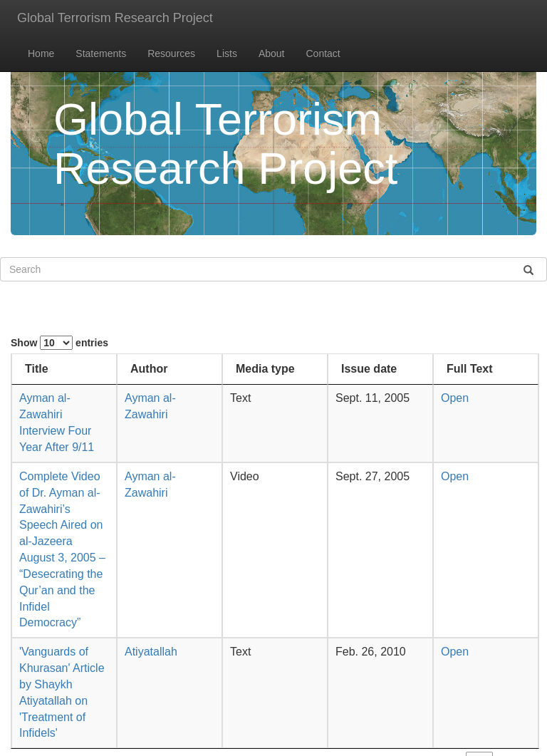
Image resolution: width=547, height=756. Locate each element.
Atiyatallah (151, 652)
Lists (227, 53)
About (272, 53)
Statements (101, 53)
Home (41, 53)
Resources (171, 53)
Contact (323, 53)
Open (455, 398)
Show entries (59, 343)
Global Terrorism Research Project (115, 18)
